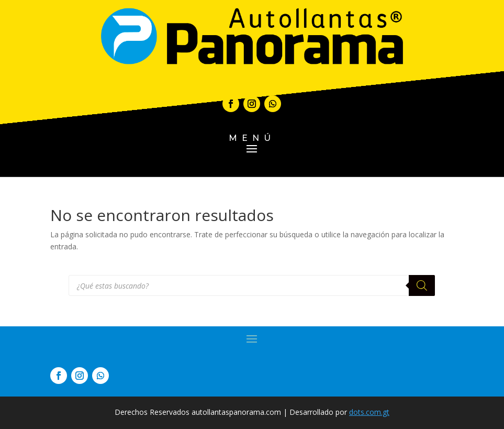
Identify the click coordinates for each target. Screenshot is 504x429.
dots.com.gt (369, 412)
